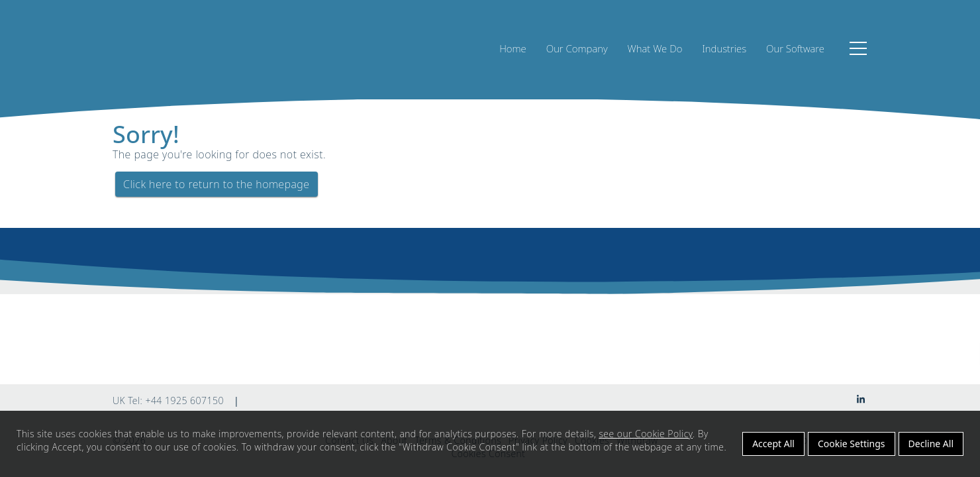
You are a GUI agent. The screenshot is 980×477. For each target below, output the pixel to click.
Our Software (795, 48)
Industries (724, 48)
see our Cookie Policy (646, 434)
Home (513, 48)
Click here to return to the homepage (217, 184)
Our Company (577, 48)
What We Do (655, 48)
